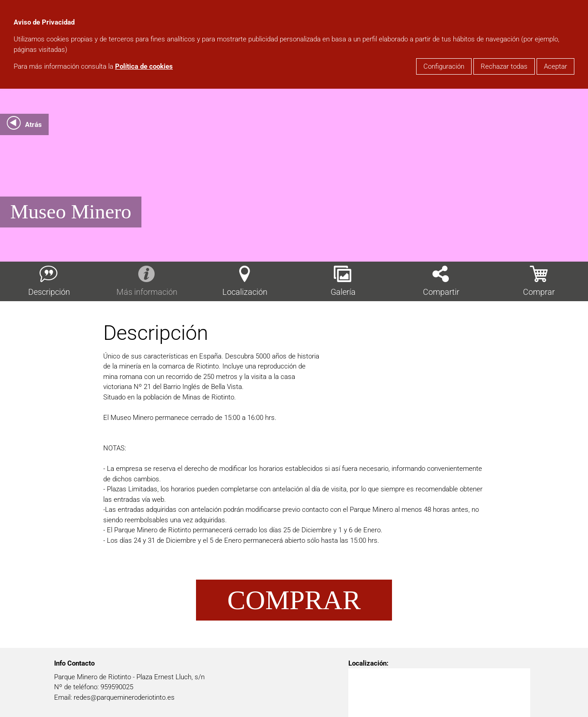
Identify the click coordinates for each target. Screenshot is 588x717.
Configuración (444, 66)
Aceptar (555, 66)
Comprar (294, 600)
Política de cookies (144, 66)
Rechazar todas (504, 66)
